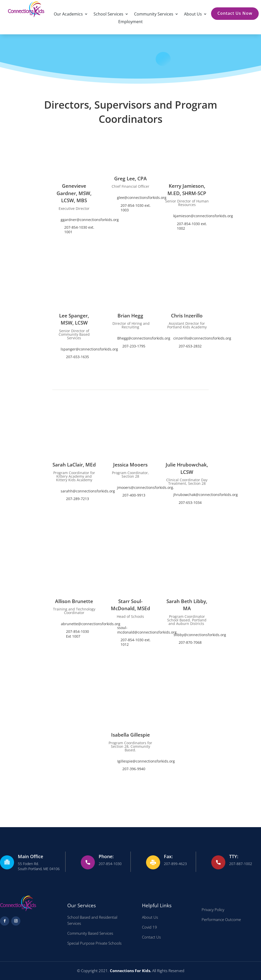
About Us (193, 14)
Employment (130, 22)
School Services (108, 14)
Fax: (168, 856)
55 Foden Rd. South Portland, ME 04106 (39, 866)
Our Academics (68, 14)
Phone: (106, 856)
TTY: (234, 856)
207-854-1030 (110, 864)
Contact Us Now (235, 13)
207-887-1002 (241, 864)
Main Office (30, 856)
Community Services (154, 14)
